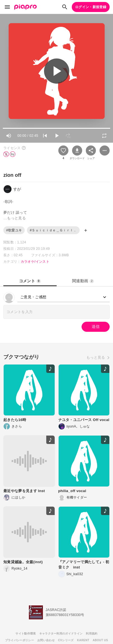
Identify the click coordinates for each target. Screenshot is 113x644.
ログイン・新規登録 (91, 7)
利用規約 (92, 634)
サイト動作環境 (26, 634)
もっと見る (96, 357)
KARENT (83, 640)
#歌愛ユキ (14, 230)
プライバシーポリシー (19, 640)
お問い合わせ (46, 640)
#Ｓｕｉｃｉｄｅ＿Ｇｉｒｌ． (53, 230)
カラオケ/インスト (35, 262)
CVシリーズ (66, 640)
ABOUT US (100, 640)
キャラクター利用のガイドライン (61, 634)
